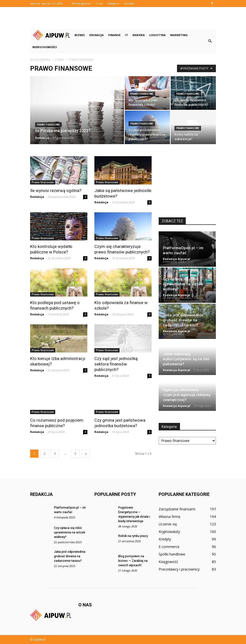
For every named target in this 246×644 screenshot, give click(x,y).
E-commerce (169, 547)
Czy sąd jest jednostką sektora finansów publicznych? (116, 364)
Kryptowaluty (169, 532)
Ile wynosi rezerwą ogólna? (56, 191)
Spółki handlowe (172, 554)
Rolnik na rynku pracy (133, 536)
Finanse (114, 35)
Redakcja (42, 138)
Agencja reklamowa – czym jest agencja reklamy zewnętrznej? (187, 395)
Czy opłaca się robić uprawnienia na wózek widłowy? (183, 284)
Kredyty (165, 539)
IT (127, 35)
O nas (99, 3)
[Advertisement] (123, 18)
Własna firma (169, 517)
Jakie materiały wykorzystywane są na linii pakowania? (186, 359)
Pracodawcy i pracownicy (179, 569)
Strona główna (81, 3)
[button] (210, 41)
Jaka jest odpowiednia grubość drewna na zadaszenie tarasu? (183, 320)
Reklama (113, 3)
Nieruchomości (45, 47)
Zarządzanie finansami (177, 509)
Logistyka (158, 35)
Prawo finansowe (48, 125)
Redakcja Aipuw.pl (177, 259)
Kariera (139, 35)
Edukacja (97, 35)
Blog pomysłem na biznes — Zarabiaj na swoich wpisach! (133, 561)
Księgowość (168, 562)
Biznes (80, 35)
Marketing (179, 35)
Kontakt (129, 3)
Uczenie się (168, 524)
